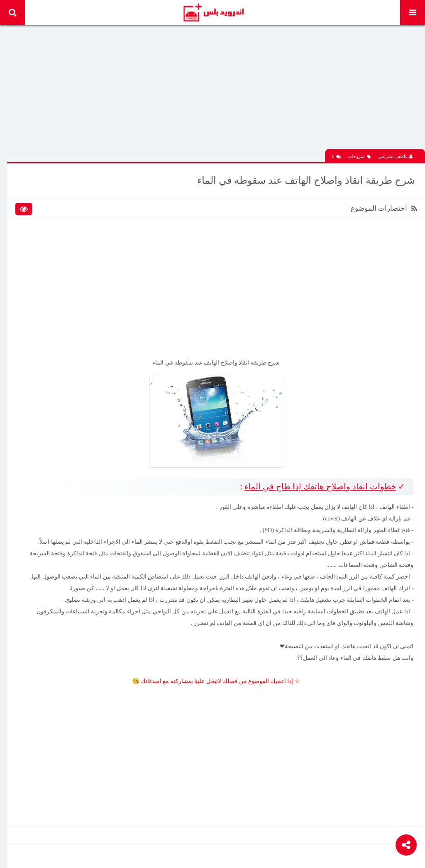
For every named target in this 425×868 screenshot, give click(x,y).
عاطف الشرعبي (395, 155)
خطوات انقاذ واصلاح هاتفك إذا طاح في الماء (319, 483)
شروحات (359, 155)
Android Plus (213, 12)
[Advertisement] (217, 89)
